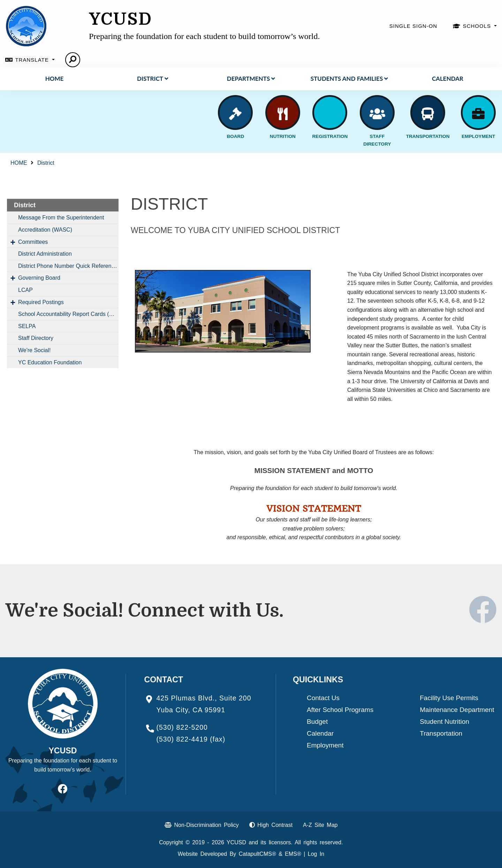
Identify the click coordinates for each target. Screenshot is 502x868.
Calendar (448, 79)
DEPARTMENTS (251, 79)
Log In (316, 854)
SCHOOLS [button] (478, 26)
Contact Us (323, 698)
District (153, 79)
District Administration (45, 254)
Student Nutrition (444, 722)
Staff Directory (36, 338)
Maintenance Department (457, 710)
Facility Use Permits (449, 698)
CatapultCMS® (257, 854)
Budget (317, 722)
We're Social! (34, 350)
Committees (33, 242)
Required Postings (41, 302)
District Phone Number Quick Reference (68, 266)
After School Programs (340, 710)
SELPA (27, 326)
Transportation (441, 733)
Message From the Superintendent (61, 218)
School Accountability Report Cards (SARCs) (68, 314)
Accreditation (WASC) (45, 230)
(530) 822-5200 (182, 727)
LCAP (25, 290)
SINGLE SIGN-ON (413, 26)
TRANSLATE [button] (33, 60)
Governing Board (39, 278)
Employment (325, 745)
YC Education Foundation (50, 362)
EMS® (293, 854)
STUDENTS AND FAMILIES (349, 79)
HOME (55, 79)
